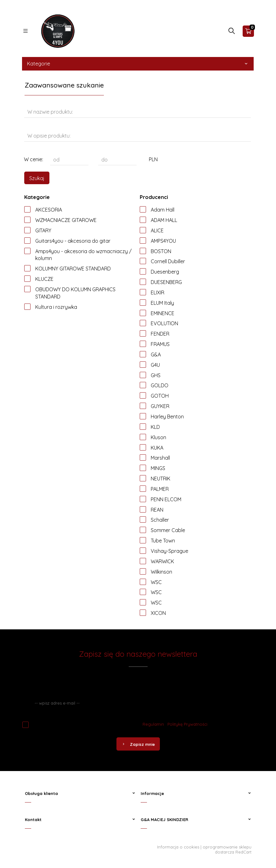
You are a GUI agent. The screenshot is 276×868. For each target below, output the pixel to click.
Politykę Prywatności (187, 724)
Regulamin (153, 724)
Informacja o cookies (178, 847)
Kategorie (138, 64)
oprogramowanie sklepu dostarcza (227, 849)
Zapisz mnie (138, 744)
